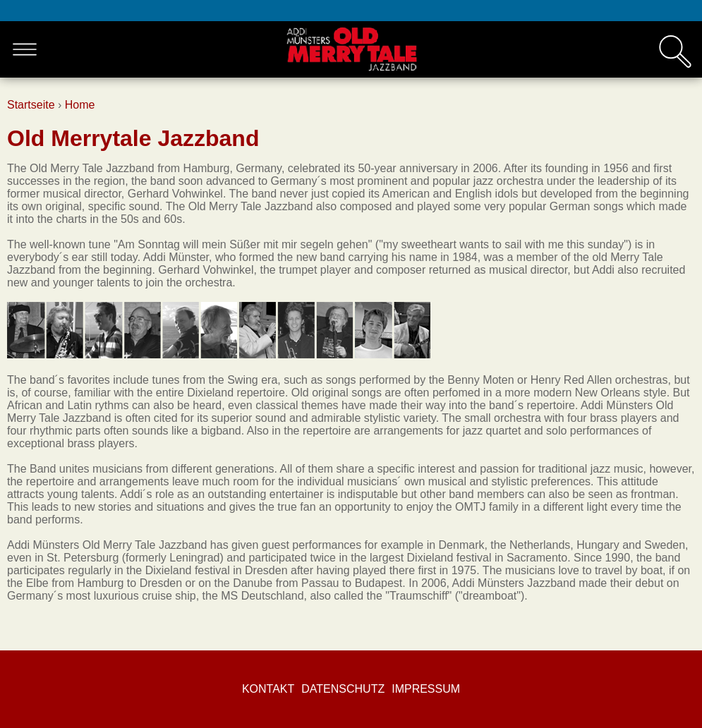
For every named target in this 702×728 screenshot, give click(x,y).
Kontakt (268, 689)
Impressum (426, 689)
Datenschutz (343, 689)
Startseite (31, 105)
